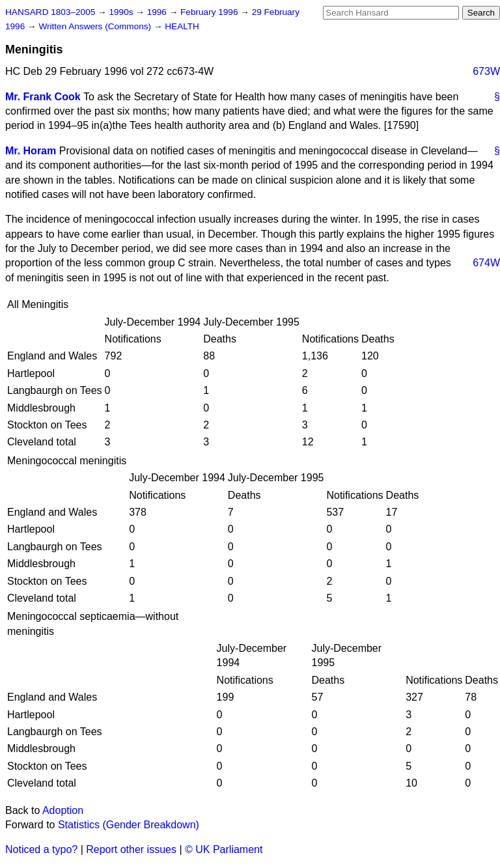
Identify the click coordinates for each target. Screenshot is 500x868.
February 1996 (210, 12)
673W (486, 71)
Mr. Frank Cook (43, 97)
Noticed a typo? (41, 849)
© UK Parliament (224, 849)
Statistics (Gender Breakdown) (129, 825)
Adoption (63, 810)
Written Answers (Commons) (96, 26)
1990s (122, 12)
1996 (158, 12)
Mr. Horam (31, 151)
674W (486, 263)
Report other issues (131, 849)
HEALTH (182, 26)
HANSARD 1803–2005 (50, 12)
